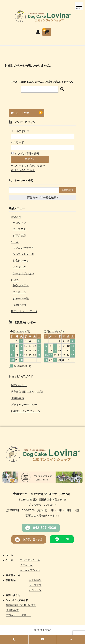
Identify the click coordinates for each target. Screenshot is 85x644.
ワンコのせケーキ (23, 248)
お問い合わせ (19, 385)
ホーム (9, 555)
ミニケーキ (19, 267)
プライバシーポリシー (24, 405)
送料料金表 (17, 398)
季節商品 (16, 217)
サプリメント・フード (24, 311)
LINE (62, 539)
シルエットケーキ (23, 254)
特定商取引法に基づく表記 (27, 392)
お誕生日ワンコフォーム (25, 411)
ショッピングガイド (17, 600)
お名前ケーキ (21, 261)
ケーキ (15, 242)
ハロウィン (19, 223)
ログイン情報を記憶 (25, 153)
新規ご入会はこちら (23, 170)
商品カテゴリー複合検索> (43, 197)
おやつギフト (21, 285)
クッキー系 (19, 292)
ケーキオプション (23, 273)
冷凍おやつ (19, 305)
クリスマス (19, 229)
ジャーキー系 (21, 298)
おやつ (15, 280)
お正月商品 (19, 236)
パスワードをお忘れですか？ (28, 166)
